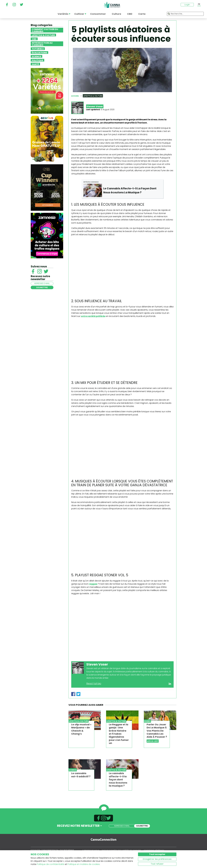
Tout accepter (157, 854)
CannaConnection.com (112, 5)
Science (36, 56)
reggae (93, 584)
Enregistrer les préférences (157, 859)
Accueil (75, 96)
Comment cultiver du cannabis (45, 30)
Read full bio (94, 683)
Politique (37, 60)
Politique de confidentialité (51, 864)
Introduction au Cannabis (42, 44)
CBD (34, 39)
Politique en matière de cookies (84, 864)
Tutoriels (38, 49)
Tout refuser (157, 864)
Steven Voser (95, 106)
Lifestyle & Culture (43, 35)
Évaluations (39, 53)
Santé (35, 64)
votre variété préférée (93, 316)
